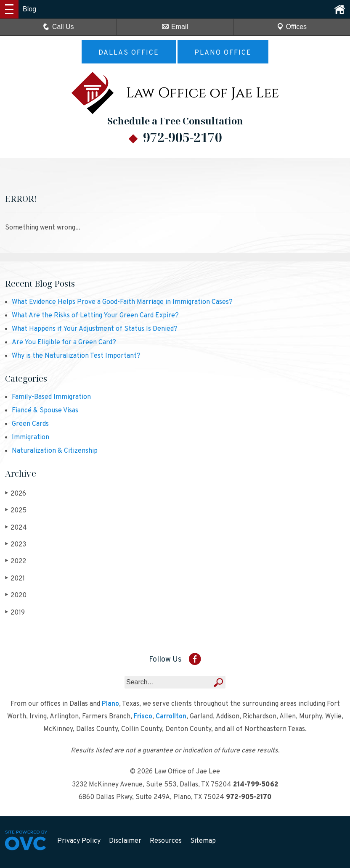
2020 (16, 595)
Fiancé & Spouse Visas (45, 411)
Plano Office (223, 53)
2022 (16, 561)
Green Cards (30, 424)
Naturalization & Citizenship (55, 451)
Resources (166, 841)
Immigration (30, 438)
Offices (292, 27)
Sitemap (203, 841)
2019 (15, 613)
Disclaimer (125, 841)
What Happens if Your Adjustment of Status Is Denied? (95, 329)
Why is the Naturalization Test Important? (76, 356)
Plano (110, 704)
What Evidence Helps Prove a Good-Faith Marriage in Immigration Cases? (122, 302)
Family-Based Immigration (51, 397)
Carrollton (171, 717)
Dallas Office (129, 53)
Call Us (58, 27)
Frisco (143, 717)
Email (175, 27)
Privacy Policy (79, 841)
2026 (16, 494)
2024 (16, 528)
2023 (16, 545)
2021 (15, 579)
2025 (16, 511)
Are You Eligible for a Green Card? (64, 343)
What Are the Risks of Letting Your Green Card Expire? (95, 316)
